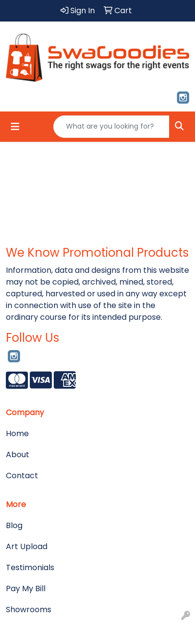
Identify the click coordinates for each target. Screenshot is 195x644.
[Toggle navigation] (15, 127)
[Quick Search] (111, 127)
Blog (14, 525)
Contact (22, 476)
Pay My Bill (26, 588)
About (18, 455)
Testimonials (30, 567)
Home (17, 433)
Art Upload (27, 546)
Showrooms (29, 610)
